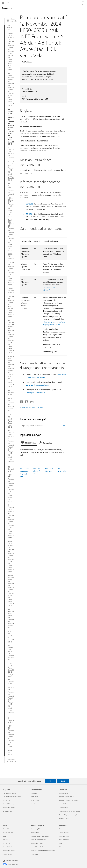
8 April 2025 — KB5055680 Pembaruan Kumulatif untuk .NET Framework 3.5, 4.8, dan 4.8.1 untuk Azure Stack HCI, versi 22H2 (11, 51)
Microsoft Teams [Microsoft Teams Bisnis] (7, 854)
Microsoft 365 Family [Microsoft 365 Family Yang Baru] (8, 804)
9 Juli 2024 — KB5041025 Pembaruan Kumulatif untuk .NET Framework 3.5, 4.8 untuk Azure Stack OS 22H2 (11, 235)
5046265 (30, 204)
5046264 (30, 214)
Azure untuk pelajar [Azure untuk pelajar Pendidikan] (64, 818)
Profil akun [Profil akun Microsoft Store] (34, 793)
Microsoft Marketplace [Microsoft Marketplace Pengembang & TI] (37, 843)
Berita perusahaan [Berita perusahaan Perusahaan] (64, 836)
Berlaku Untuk (27, 62)
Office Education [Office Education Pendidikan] (63, 808)
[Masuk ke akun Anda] (83, 3)
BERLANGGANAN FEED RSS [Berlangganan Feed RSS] (32, 407)
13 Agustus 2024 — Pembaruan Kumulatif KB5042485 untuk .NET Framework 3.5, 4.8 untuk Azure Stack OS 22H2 (11, 200)
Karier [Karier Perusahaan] (61, 829)
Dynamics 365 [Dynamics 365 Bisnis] (7, 840)
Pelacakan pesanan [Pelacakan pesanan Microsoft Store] (36, 804)
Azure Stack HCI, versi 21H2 (12, 761)
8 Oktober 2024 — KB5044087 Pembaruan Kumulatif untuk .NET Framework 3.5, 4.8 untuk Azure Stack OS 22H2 (11, 164)
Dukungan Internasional (35, 392)
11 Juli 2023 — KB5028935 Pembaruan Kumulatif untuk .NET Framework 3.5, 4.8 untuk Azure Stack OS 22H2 (11, 556)
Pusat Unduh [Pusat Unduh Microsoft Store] (34, 797)
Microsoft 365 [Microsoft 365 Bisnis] (6, 843)
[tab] (29, 443)
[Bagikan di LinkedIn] (26, 401)
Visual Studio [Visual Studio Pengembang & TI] (34, 854)
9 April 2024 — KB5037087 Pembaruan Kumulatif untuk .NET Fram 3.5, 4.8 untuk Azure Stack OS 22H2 (11, 302)
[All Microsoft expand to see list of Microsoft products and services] (3, 3)
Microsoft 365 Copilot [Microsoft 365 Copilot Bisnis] (9, 851)
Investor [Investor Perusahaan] (61, 843)
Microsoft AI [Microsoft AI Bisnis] (6, 829)
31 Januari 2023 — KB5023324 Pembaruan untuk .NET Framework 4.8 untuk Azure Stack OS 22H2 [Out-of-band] (11, 661)
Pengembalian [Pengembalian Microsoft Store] (35, 800)
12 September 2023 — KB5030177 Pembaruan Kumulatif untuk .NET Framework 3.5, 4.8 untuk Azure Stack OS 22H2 (11, 484)
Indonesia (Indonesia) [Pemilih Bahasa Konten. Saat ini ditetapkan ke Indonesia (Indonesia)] (12, 861)
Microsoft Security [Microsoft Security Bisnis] (8, 832)
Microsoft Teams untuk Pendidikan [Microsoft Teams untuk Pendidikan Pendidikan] (68, 800)
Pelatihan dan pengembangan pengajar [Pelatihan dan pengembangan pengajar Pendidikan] (70, 811)
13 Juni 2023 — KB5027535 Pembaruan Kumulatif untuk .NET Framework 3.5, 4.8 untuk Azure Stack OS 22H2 (11, 591)
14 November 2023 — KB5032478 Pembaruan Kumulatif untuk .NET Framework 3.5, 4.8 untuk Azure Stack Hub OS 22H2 (11, 409)
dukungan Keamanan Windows (38, 385)
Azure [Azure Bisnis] (4, 836)
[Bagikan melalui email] (31, 401)
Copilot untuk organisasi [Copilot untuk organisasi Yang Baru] (9, 793)
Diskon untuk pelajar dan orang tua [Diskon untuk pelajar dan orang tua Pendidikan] (69, 815)
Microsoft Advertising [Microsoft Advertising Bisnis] (9, 847)
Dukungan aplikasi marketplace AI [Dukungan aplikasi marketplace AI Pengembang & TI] (40, 836)
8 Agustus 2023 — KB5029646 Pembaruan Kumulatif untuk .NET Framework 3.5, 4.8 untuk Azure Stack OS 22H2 (11, 521)
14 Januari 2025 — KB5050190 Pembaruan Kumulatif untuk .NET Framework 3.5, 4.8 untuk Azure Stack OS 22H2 (11, 90)
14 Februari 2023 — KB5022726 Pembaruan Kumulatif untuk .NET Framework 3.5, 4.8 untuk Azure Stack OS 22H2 (11, 626)
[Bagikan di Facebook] (22, 401)
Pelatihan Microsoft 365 (36, 471)
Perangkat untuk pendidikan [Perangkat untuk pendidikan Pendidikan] (67, 797)
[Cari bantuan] (8, 3)
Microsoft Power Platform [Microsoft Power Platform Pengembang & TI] (38, 847)
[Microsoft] (43, 2)
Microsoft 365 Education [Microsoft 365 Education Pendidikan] (66, 804)
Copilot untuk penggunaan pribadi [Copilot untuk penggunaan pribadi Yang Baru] (12, 797)
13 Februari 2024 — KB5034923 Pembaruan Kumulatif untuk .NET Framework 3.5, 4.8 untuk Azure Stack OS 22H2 (11, 336)
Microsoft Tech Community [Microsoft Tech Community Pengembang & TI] (38, 840)
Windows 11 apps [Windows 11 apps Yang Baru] (8, 811)
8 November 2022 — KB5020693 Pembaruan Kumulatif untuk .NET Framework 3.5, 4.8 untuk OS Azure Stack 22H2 (11, 736)
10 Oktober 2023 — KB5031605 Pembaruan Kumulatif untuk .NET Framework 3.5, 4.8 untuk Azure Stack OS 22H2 (11, 447)
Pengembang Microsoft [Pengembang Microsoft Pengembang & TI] (37, 829)
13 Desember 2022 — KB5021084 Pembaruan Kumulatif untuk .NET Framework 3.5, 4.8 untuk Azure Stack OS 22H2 (11, 697)
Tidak (63, 781)
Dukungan (6, 8)
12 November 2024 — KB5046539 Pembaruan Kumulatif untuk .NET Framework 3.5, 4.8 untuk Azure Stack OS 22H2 (11, 127)
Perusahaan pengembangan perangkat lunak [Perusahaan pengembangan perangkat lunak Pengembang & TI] (43, 851)
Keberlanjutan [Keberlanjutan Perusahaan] (63, 847)
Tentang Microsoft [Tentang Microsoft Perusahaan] (64, 832)
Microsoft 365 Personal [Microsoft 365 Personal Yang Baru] (9, 808)
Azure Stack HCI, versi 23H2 (12, 20)
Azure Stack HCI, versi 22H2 (10, 28)
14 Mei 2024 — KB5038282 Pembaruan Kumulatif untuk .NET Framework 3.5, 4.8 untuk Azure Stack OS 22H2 (11, 269)
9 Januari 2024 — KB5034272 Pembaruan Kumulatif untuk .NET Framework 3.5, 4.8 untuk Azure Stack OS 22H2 (11, 372)
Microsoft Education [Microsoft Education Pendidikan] (64, 793)
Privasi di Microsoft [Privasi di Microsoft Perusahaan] (64, 840)
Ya (50, 781)
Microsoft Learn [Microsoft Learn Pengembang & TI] (35, 832)
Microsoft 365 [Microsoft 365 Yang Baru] (6, 800)
